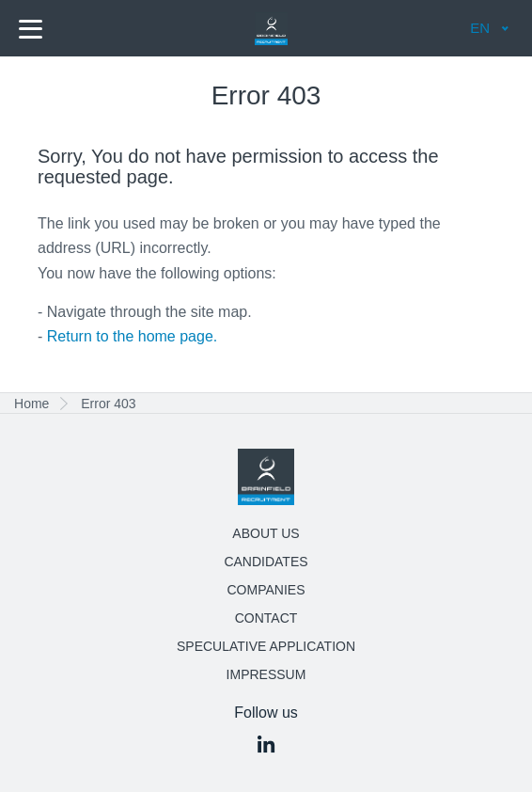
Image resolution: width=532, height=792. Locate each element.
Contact (266, 618)
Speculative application (266, 646)
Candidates (266, 562)
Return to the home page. (132, 336)
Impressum (266, 674)
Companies (266, 590)
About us (266, 533)
